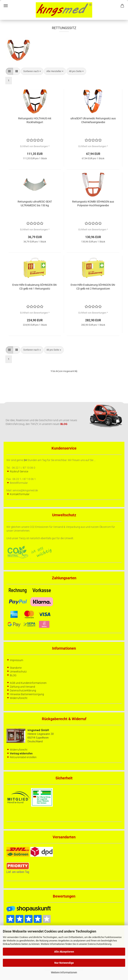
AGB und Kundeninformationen (28, 683)
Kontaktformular (20, 494)
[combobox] (32, 71)
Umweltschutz (18, 672)
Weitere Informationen (64, 972)
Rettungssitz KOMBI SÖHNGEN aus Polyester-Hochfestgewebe (93, 203)
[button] (9, 71)
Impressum (16, 660)
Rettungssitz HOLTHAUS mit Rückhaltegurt (35, 120)
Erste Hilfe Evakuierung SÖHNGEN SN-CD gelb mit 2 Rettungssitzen (93, 287)
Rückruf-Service (19, 471)
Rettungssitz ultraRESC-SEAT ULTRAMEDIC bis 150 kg (35, 203)
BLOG (13, 675)
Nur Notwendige (64, 963)
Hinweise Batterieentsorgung (27, 694)
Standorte (16, 668)
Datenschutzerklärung (100, 944)
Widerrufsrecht (19, 698)
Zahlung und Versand (22, 687)
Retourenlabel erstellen (23, 757)
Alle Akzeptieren (64, 952)
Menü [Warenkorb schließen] (6, 6)
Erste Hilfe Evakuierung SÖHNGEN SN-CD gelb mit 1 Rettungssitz (35, 287)
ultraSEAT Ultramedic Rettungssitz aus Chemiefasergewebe (93, 120)
